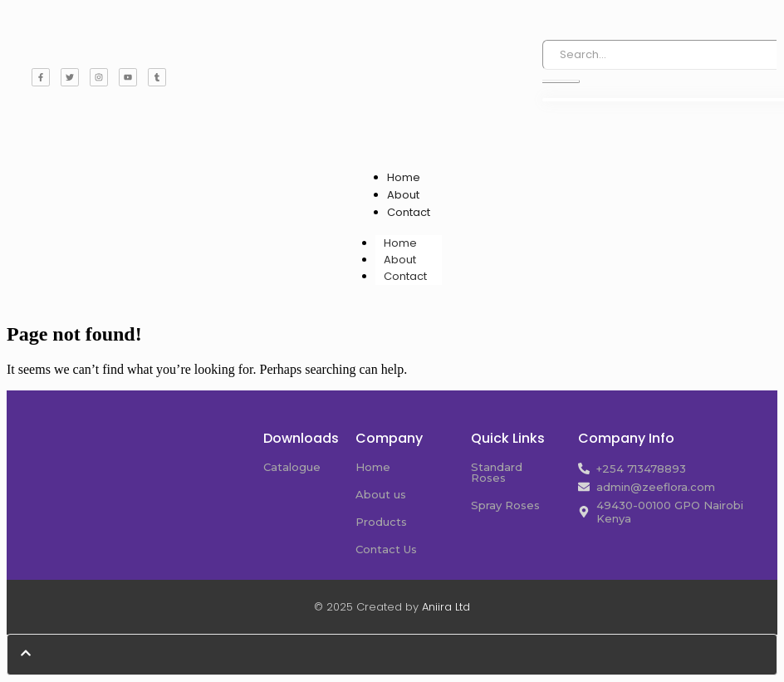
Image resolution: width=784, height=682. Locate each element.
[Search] (659, 55)
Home (404, 177)
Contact (409, 212)
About (403, 195)
